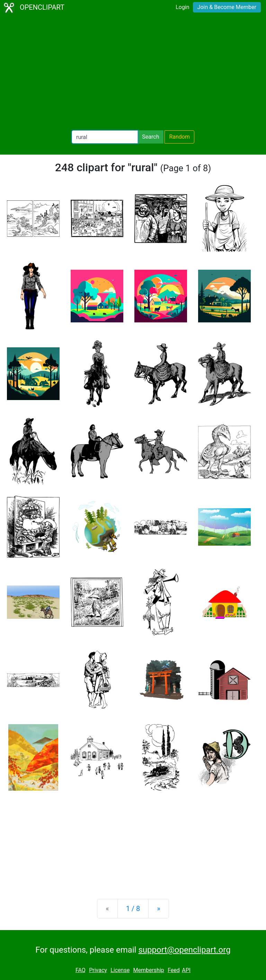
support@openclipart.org (184, 950)
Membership (148, 970)
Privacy (98, 970)
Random (179, 137)
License (120, 970)
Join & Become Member (227, 7)
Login (182, 7)
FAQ (81, 970)
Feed (174, 970)
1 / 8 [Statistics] (133, 909)
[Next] (158, 909)
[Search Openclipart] (105, 137)
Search (150, 137)
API (186, 970)
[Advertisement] (133, 73)
